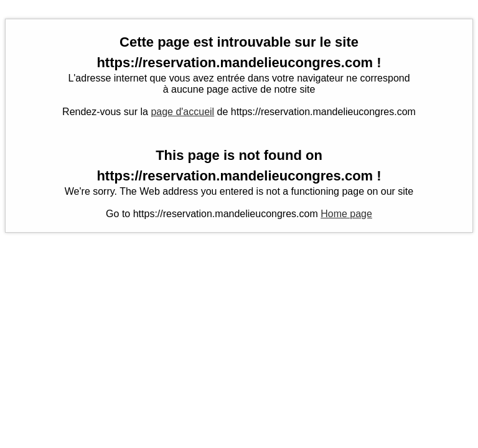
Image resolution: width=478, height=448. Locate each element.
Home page (346, 214)
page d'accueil (182, 112)
